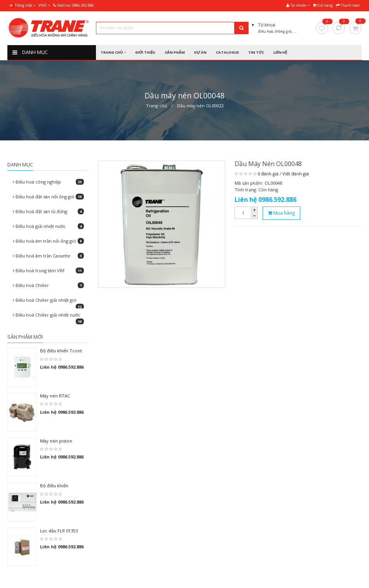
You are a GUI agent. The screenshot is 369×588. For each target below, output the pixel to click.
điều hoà (265, 31)
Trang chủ (157, 106)
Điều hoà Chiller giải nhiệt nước (48, 317)
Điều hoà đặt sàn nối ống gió (48, 197)
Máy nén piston (56, 441)
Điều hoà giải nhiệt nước (48, 226)
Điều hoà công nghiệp (48, 182)
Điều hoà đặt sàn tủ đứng (48, 211)
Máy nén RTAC (55, 396)
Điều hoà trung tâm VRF (48, 270)
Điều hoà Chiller (48, 285)
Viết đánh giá (296, 174)
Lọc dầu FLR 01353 (59, 531)
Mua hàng (281, 213)
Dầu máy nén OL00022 (200, 106)
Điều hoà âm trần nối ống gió (48, 241)
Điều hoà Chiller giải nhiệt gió (48, 302)
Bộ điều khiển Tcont (61, 351)
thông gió (283, 31)
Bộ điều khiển (54, 486)
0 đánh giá (268, 174)
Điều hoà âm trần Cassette (48, 256)
